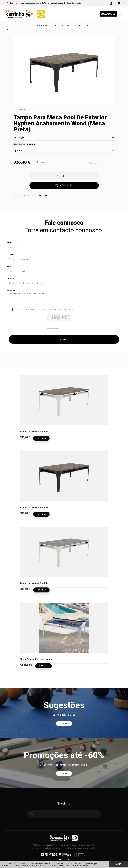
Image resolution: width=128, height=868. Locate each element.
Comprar (41, 438)
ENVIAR (64, 340)
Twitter (40, 196)
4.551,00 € (26, 665)
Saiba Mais (64, 724)
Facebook (34, 196)
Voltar (12, 29)
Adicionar (64, 186)
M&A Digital (64, 860)
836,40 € (25, 437)
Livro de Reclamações (86, 845)
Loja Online (108, 14)
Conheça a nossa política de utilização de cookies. (68, 865)
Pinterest (46, 196)
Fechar (119, 864)
